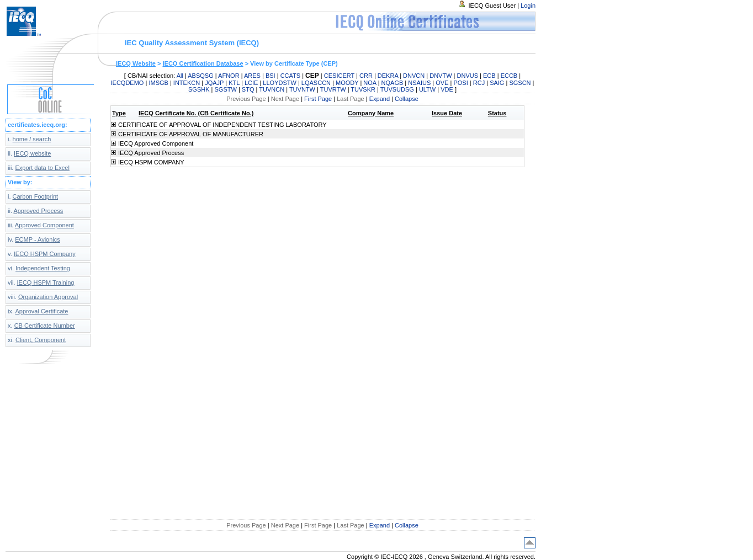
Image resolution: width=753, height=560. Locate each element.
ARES (252, 76)
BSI (271, 76)
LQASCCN (316, 83)
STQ (248, 89)
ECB (489, 76)
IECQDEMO (128, 83)
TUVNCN (272, 89)
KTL (234, 83)
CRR (366, 76)
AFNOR (229, 76)
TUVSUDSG (397, 89)
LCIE (251, 83)
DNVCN (414, 76)
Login (528, 6)
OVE (442, 83)
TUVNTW (302, 89)
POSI (460, 83)
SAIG (497, 83)
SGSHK (199, 89)
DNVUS (468, 76)
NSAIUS (419, 83)
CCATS (290, 76)
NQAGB (393, 83)
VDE (447, 89)
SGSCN (520, 83)
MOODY (347, 83)
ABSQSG (200, 76)
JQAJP (214, 83)
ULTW (427, 89)
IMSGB (158, 83)
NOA (370, 83)
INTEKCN (187, 83)
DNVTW (441, 76)
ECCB (509, 76)
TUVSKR (363, 89)
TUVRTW (333, 89)
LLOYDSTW (280, 83)
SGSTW (226, 89)
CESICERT (339, 76)
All (180, 76)
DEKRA (388, 76)
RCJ (479, 83)
